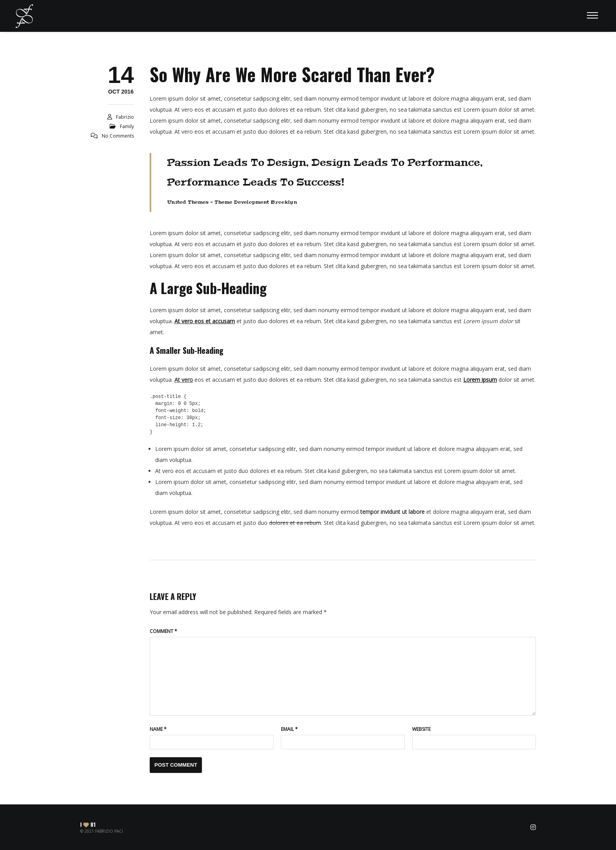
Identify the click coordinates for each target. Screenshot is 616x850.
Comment (163, 631)
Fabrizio (125, 117)
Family (127, 126)
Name (158, 729)
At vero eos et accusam (205, 321)
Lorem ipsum (480, 380)
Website (421, 729)
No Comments (118, 136)
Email (289, 729)
